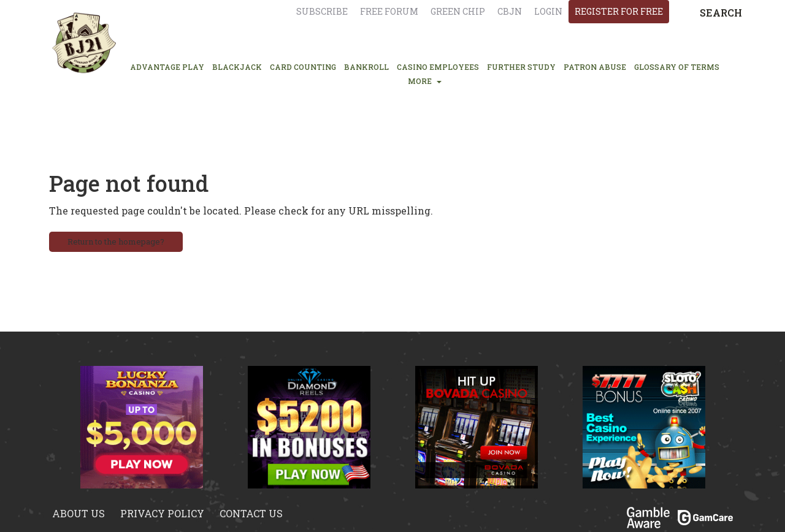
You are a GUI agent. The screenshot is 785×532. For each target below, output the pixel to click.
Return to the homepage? (116, 241)
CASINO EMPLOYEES (438, 67)
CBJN (510, 11)
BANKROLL (366, 67)
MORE (425, 81)
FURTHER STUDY (521, 67)
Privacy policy (162, 513)
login (548, 11)
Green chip (458, 11)
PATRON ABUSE (595, 67)
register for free (619, 11)
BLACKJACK (237, 67)
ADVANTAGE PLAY (167, 67)
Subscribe (322, 11)
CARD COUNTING (303, 67)
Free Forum (389, 11)
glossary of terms (677, 67)
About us (78, 513)
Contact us (251, 513)
